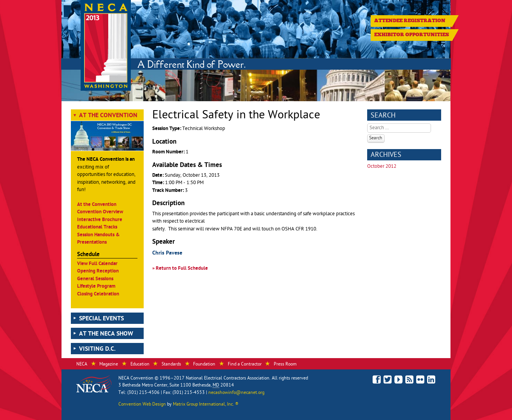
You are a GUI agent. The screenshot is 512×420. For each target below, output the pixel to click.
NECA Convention (136, 379)
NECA (82, 365)
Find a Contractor (245, 365)
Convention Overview (100, 212)
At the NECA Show (106, 334)
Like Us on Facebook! (377, 380)
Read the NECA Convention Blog (409, 380)
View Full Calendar (97, 264)
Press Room (285, 365)
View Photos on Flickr (420, 380)
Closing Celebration (98, 294)
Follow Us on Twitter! (388, 380)
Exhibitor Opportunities (412, 35)
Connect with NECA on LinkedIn (431, 380)
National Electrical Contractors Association (228, 379)
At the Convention (108, 116)
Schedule (88, 255)
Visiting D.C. (97, 350)
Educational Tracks (97, 228)
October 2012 (382, 167)
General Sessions (95, 279)
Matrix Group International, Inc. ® (206, 405)
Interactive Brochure (100, 220)
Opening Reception (98, 272)
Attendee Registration (410, 21)
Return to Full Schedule (182, 269)
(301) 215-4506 (143, 393)
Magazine (109, 365)
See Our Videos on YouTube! (399, 381)
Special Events (101, 319)
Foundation (204, 365)
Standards (171, 365)
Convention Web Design (142, 405)
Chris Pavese (167, 253)
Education (140, 365)
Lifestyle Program (96, 287)
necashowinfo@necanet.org (236, 393)
